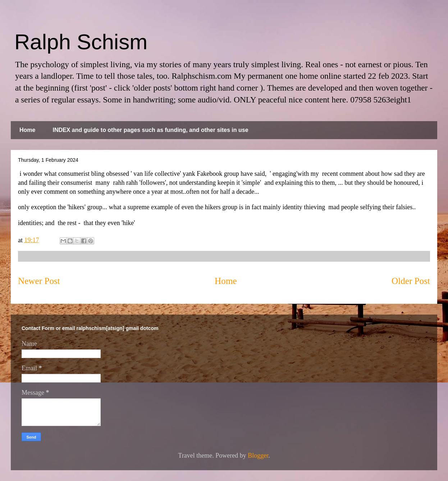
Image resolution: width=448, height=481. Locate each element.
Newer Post (39, 281)
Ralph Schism (81, 42)
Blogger (258, 455)
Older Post (411, 281)
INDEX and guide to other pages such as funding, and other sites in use (150, 130)
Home (27, 130)
